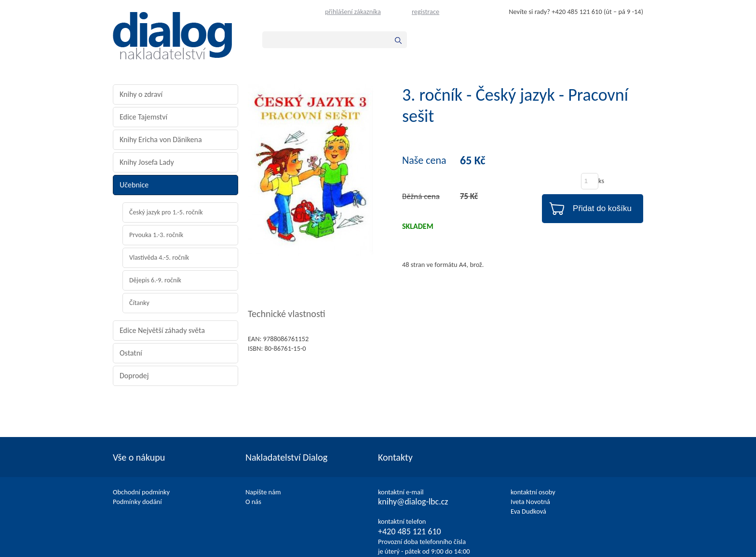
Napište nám (263, 492)
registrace (425, 12)
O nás (253, 502)
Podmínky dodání (137, 502)
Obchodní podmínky (141, 492)
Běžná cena (421, 196)
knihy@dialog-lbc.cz (413, 502)
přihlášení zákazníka (353, 12)
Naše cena (424, 160)
